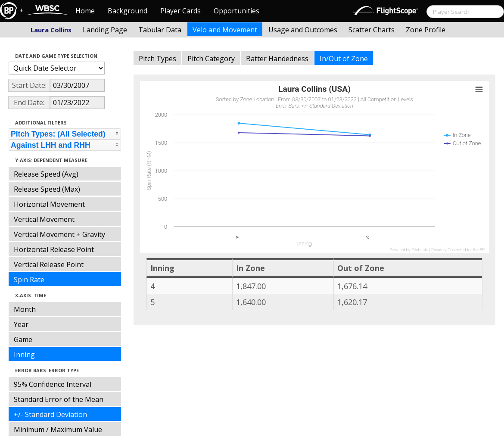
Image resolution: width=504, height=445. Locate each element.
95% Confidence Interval (53, 384)
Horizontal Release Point (54, 249)
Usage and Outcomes (303, 30)
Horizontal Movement (49, 204)
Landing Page (105, 30)
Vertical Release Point (49, 265)
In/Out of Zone (344, 59)
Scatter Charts (372, 30)
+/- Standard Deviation (50, 414)
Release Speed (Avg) (46, 174)
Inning (24, 355)
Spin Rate (29, 280)
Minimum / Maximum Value (58, 429)
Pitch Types (157, 59)
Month (25, 309)
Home (85, 11)
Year (21, 324)
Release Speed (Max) (47, 189)
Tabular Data (160, 30)
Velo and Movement (225, 30)
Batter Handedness (277, 59)
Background (128, 11)
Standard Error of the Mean (59, 399)
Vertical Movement (44, 219)
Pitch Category (211, 59)
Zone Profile (426, 30)
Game (23, 339)
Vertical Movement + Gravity (59, 234)
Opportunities (236, 11)
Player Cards (180, 11)
